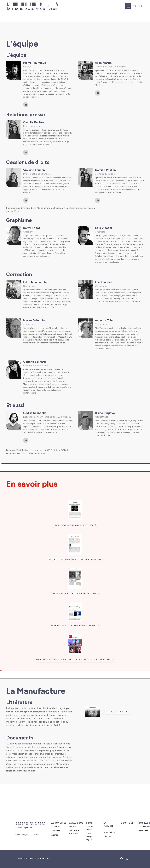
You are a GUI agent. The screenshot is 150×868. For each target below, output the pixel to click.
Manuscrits (143, 831)
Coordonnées (144, 827)
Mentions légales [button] (22, 834)
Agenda (55, 835)
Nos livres (73, 827)
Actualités (56, 831)
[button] (129, 6)
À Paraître (55, 827)
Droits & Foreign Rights (89, 837)
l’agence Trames (42, 145)
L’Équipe (107, 837)
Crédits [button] (35, 834)
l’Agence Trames (30, 189)
